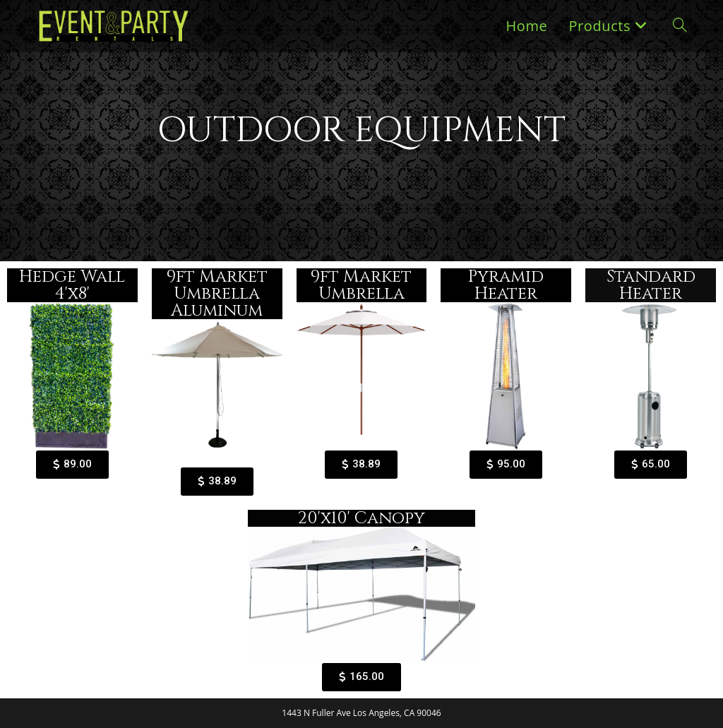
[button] (72, 465)
